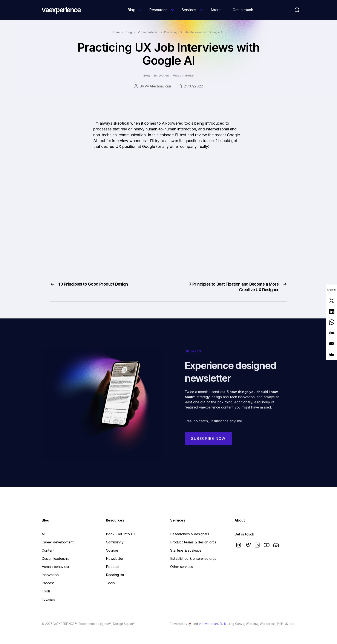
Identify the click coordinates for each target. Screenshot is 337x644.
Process (48, 583)
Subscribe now (208, 444)
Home (116, 32)
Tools (46, 591)
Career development (58, 542)
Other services (182, 567)
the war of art (208, 624)
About (216, 10)
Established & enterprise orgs (193, 558)
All (43, 534)
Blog (131, 10)
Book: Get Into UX (121, 534)
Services (189, 10)
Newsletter (115, 558)
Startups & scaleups (186, 550)
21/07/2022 (193, 86)
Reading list (115, 575)
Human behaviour (55, 567)
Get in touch (243, 10)
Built (223, 624)
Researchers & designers (190, 534)
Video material (148, 32)
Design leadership (56, 558)
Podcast (113, 567)
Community (115, 542)
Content (48, 550)
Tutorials (48, 599)
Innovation (161, 75)
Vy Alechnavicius (158, 86)
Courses (112, 550)
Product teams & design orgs (193, 542)
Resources (158, 10)
